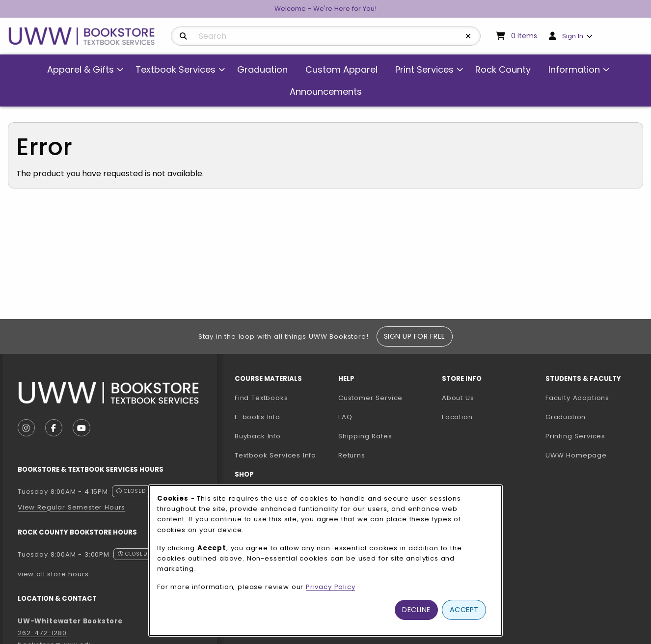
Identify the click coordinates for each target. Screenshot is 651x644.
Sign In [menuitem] (573, 36)
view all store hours (53, 574)
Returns (352, 455)
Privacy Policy (331, 587)
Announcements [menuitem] (326, 92)
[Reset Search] (468, 36)
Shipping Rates (365, 436)
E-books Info (258, 417)
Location (457, 417)
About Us (458, 398)
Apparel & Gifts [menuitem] (81, 69)
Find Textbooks (261, 398)
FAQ (345, 417)
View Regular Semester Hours (71, 507)
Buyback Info (258, 436)
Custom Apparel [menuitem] (341, 69)
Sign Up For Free (415, 336)
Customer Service (370, 398)
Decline (416, 610)
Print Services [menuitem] (424, 69)
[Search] (183, 36)
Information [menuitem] (574, 69)
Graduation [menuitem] (262, 69)
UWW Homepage (593, 455)
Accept (464, 610)
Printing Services (593, 436)
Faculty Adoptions (593, 398)
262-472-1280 (42, 633)
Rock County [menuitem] (503, 69)
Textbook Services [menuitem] (176, 69)
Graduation (566, 417)
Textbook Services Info (283, 455)
